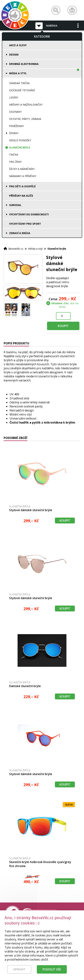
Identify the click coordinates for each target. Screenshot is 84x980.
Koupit (63, 326)
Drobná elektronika (24, 64)
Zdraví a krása (20, 233)
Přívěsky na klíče (21, 196)
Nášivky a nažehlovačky (26, 105)
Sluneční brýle (20, 147)
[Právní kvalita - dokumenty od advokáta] (40, 913)
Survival (15, 205)
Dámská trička (19, 83)
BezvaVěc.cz (16, 249)
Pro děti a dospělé (22, 186)
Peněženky (16, 126)
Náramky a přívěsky (23, 176)
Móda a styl (18, 73)
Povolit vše (52, 972)
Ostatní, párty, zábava (25, 119)
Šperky (14, 133)
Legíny (14, 97)
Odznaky (15, 112)
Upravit (19, 972)
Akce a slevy (18, 45)
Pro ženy (15, 162)
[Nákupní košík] (72, 10)
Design (14, 55)
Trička (14, 155)
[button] (78, 25)
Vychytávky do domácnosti (29, 214)
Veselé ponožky (20, 140)
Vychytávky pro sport (25, 224)
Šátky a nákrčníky (22, 169)
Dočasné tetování (22, 90)
